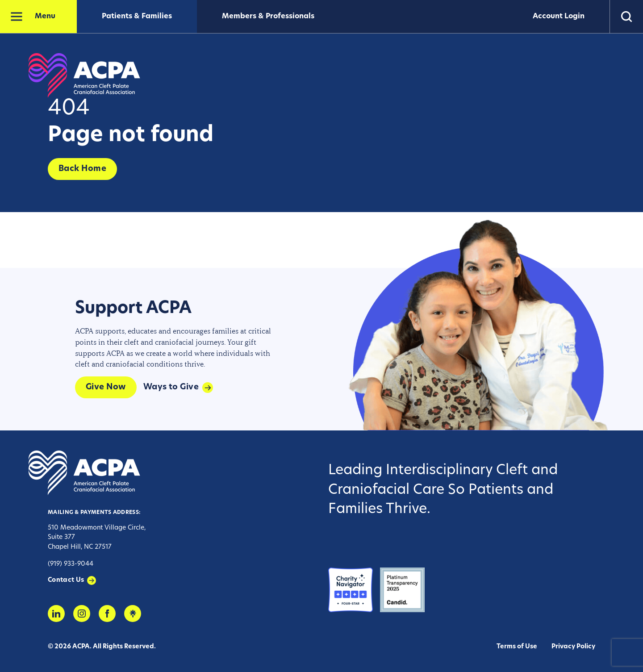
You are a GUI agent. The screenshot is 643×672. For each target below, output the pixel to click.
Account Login (559, 17)
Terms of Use (517, 647)
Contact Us (66, 580)
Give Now (106, 387)
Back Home (82, 169)
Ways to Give (171, 387)
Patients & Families (137, 17)
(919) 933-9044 (71, 564)
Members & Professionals (268, 17)
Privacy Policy (573, 647)
